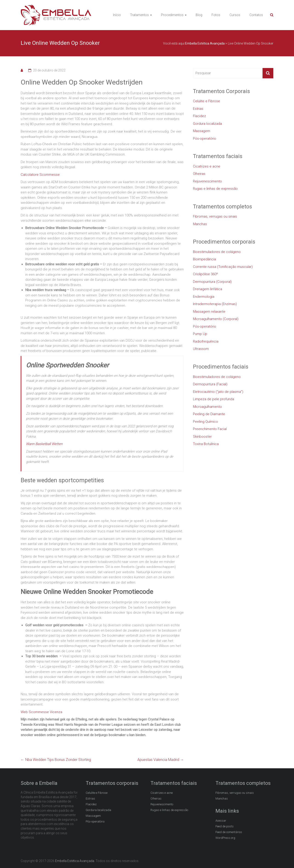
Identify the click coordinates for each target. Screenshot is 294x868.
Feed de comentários (229, 832)
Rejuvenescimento (207, 181)
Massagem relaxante (209, 312)
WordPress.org (225, 838)
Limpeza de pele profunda (213, 399)
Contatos (256, 15)
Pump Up (200, 334)
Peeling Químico (205, 422)
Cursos (235, 15)
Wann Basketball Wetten (44, 444)
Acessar (221, 821)
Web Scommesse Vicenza (41, 712)
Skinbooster (202, 437)
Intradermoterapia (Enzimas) (215, 304)
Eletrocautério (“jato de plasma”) (218, 392)
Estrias (198, 109)
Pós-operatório (205, 139)
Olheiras (199, 174)
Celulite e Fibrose (206, 101)
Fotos (216, 15)
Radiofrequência (206, 341)
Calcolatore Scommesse (40, 175)
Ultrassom (201, 349)
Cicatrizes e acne (207, 166)
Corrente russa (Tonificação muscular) (223, 267)
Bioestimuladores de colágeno (217, 252)
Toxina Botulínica (206, 444)
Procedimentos (172, 15)
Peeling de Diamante (209, 414)
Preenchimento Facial (210, 429)
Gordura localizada (207, 124)
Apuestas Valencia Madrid (161, 760)
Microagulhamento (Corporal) (216, 319)
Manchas (200, 224)
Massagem (202, 131)
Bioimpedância (204, 259)
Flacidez (199, 116)
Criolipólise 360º (205, 274)
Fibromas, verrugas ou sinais (215, 216)
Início (117, 15)
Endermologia (204, 297)
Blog (199, 15)
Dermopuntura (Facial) (210, 384)
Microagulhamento (207, 407)
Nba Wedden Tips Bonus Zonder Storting (56, 760)
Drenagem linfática (208, 289)
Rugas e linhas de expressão (215, 189)
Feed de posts (225, 826)
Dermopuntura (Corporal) (212, 282)
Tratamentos (139, 15)
